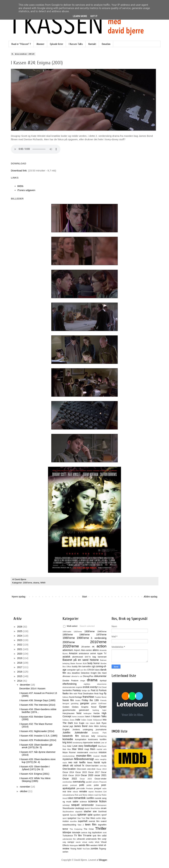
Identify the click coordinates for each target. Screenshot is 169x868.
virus (97, 842)
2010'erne (98, 642)
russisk (98, 798)
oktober (24, 791)
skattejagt (80, 808)
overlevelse (67, 782)
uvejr (104, 839)
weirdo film (84, 845)
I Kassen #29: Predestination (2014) (38, 740)
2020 (20, 654)
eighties (87, 684)
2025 (20, 631)
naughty (103, 759)
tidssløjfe (76, 833)
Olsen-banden (92, 766)
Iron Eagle (79, 723)
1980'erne (69, 638)
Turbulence (68, 836)
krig (64, 742)
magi (87, 749)
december (25, 685)
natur (97, 759)
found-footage (76, 697)
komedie (68, 739)
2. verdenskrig (99, 638)
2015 (20, 676)
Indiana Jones (68, 720)
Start (84, 597)
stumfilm (73, 821)
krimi (69, 742)
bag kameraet (99, 657)
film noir (73, 694)
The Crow (89, 829)
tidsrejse (67, 832)
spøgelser (72, 818)
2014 (20, 681)
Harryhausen (68, 713)
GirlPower (102, 704)
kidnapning (102, 736)
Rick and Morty (81, 795)
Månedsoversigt (84, 759)
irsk (87, 723)
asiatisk (66, 657)
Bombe (104, 663)
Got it (94, 16)
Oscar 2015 (81, 772)
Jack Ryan (101, 723)
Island (92, 723)
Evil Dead (102, 687)
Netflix (82, 762)
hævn (88, 717)
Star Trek (81, 818)
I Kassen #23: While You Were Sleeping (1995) (35, 780)
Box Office (67, 667)
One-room (81, 769)
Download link (19, 171)
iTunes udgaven (26, 190)
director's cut (77, 676)
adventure (68, 650)
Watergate (74, 845)
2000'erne (28, 583)
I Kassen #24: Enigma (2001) (34, 774)
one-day (103, 766)
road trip (98, 795)
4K (93, 647)
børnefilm (87, 667)
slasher (88, 811)
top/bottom (97, 833)
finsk (96, 694)
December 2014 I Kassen (32, 688)
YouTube (86, 849)
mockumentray (69, 756)
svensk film (94, 821)
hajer (104, 710)
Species (73, 815)
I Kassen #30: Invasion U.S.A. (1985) (38, 736)
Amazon (73, 653)
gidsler (94, 704)
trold (105, 833)
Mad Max (67, 749)
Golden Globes (71, 707)
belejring (66, 663)
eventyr (94, 687)
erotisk (86, 687)
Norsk (97, 762)
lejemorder (88, 743)
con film (83, 670)
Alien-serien (86, 650)
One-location (69, 769)
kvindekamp (78, 743)
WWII (43, 583)
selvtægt (66, 805)
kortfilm (103, 739)
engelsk (79, 687)
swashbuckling (69, 825)
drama (36, 583)
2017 (20, 667)
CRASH (91, 670)
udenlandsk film (69, 839)
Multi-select (70, 626)
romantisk (80, 798)
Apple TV (102, 654)
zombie (94, 849)
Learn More (80, 16)
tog (90, 833)
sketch (87, 808)
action (101, 646)
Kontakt (92, 44)
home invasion (78, 717)
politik (89, 785)
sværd (104, 821)
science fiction (97, 801)
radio (104, 788)
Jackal (66, 726)
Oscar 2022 (70, 779)
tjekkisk (84, 833)
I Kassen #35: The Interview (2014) (37, 705)
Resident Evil (101, 792)
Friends (103, 700)
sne (95, 811)
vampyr (71, 842)
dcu (69, 673)
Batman (103, 660)
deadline (76, 673)
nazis (65, 763)
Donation (106, 44)
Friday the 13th (90, 700)
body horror (94, 663)
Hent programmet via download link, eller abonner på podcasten (36, 149)
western (94, 845)
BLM (85, 663)
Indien (84, 720)
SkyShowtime (68, 812)
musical (96, 756)
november (25, 787)
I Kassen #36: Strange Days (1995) (37, 700)
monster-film (84, 756)
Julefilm (66, 733)
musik (104, 756)
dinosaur (67, 676)
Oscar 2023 (86, 779)
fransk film (68, 700)
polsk (96, 785)
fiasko (66, 693)
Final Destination (86, 694)
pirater (65, 785)
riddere (91, 795)
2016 (20, 672)
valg (64, 842)
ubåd (104, 836)
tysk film (97, 836)
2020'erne (71, 646)
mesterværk (83, 753)
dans (97, 670)
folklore (66, 697)
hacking (96, 710)
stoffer (99, 818)
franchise (88, 697)
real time (67, 792)
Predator (90, 788)
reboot (75, 792)
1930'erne (89, 631)
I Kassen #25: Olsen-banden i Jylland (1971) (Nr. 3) (34, 768)
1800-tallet (67, 632)
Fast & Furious (99, 690)
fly (105, 693)
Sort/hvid (102, 812)
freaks (78, 700)
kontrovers (93, 739)
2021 (20, 649)
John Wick (93, 726)
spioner (82, 815)
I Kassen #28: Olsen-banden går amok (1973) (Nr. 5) (36, 746)
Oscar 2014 (68, 772)
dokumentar (100, 676)
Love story (78, 746)
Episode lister (57, 44)
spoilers (97, 815)
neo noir (73, 762)
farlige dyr (86, 690)
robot (70, 798)
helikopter (88, 713)
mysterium (68, 759)
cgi (93, 666)
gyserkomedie (69, 710)
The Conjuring (76, 829)
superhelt (83, 821)
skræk (104, 808)
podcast (74, 785)
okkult (66, 766)
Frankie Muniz (101, 697)
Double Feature (70, 681)
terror (65, 829)
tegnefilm (102, 825)
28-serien (86, 647)
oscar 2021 (100, 775)
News (90, 763)
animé (93, 654)
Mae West (77, 749)
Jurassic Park (99, 733)
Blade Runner (76, 663)
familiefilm (67, 690)
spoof (104, 815)
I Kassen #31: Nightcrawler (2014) (37, 731)
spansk (66, 815)
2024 (20, 636)
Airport (77, 650)
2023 (20, 640)
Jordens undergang (83, 730)
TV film (78, 835)
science (83, 802)
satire (75, 802)
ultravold (81, 839)
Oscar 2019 (74, 775)
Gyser (103, 707)
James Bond (81, 726)
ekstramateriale (69, 687)
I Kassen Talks (76, 44)
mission (103, 752)
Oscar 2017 (94, 772)
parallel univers (92, 782)
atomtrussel (77, 657)
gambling (75, 704)
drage (83, 681)
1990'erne (83, 638)
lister (69, 746)
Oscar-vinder (101, 779)
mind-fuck (93, 753)
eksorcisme (102, 684)
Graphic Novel (89, 707)
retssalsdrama (68, 795)
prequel (98, 788)
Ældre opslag (151, 597)
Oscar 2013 (101, 769)
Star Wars (91, 818)
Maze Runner (69, 753)
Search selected (87, 626)
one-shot (91, 769)
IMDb (20, 186)
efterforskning (70, 684)
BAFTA (88, 657)
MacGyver (102, 746)
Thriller (101, 828)
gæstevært (84, 710)
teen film (91, 825)
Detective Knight (89, 673)
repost (91, 792)
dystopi (103, 681)
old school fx (77, 766)
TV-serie (87, 835)
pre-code (81, 788)
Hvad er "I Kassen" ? (21, 44)
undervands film (93, 839)
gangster (85, 703)
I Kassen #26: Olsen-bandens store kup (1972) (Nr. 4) (37, 761)
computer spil (73, 670)
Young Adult (76, 849)
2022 (20, 645)
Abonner (40, 44)
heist (79, 713)
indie (78, 720)
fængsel (66, 704)
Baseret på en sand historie (81, 660)
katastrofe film (71, 736)
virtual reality (88, 842)
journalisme (101, 730)
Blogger (103, 860)
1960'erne (84, 635)
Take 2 (81, 825)
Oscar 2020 (87, 775)
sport (65, 818)
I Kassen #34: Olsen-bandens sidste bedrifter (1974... (38, 711)
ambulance (84, 654)
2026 (20, 627)
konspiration (81, 739)
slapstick (79, 812)
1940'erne (102, 632)
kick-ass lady (88, 736)
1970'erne (101, 635)
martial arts (102, 749)
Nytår (104, 763)
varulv (78, 842)
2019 (20, 658)
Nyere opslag (19, 597)
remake (83, 791)
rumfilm (90, 798)
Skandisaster (69, 808)
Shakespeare (101, 805)
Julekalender (81, 733)
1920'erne (78, 632)
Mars (93, 749)
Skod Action (95, 808)
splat (90, 815)
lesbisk (97, 743)
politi (82, 785)
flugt (101, 694)
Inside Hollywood (94, 720)
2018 (20, 663)
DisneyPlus (88, 676)
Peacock (103, 782)
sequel (75, 805)
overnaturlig (79, 782)
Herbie (97, 713)
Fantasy (77, 690)
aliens (96, 650)
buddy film (77, 667)
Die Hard (102, 673)
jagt (71, 726)
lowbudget (91, 746)
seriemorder (88, 805)
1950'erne (68, 635)
